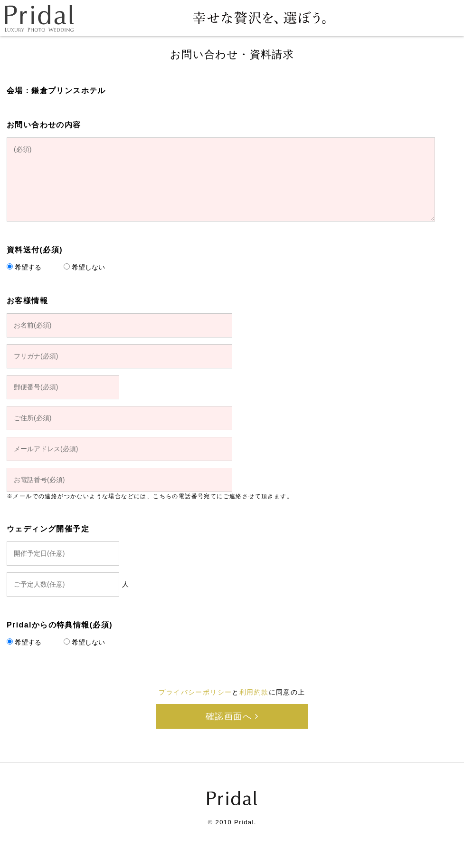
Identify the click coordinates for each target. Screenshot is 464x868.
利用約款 (254, 692)
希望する (28, 267)
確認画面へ (232, 716)
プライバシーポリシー (195, 692)
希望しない (88, 267)
